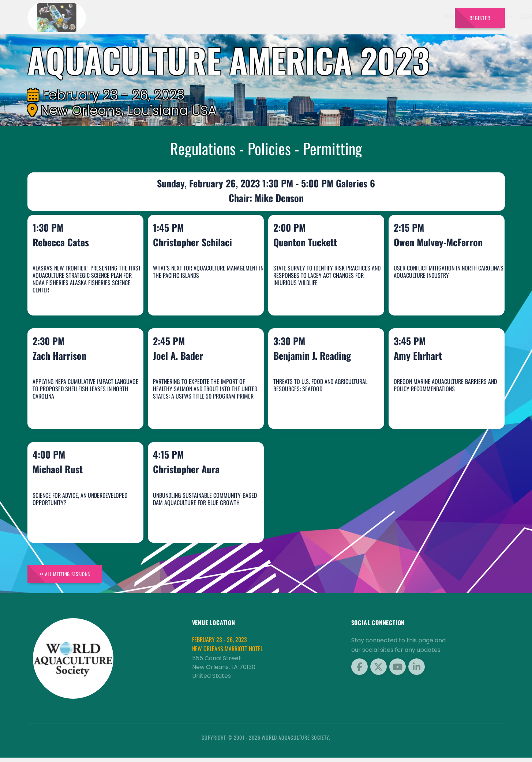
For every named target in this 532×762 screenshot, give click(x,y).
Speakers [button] (258, 16)
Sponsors (369, 16)
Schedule (336, 16)
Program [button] (402, 16)
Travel (435, 16)
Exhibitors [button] (297, 16)
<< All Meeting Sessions (71, 577)
